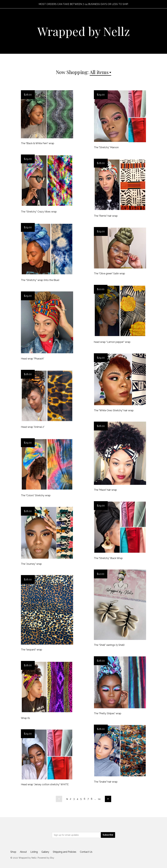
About (23, 852)
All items (99, 72)
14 (99, 799)
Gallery (45, 852)
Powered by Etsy (46, 858)
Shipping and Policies (65, 852)
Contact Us (86, 852)
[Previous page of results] (59, 799)
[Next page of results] (108, 799)
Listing (34, 852)
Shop (13, 852)
